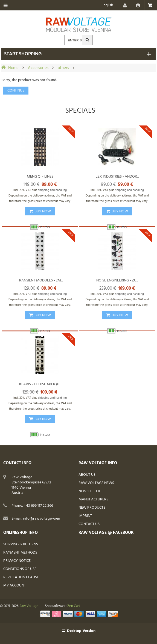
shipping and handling (52, 190)
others (63, 68)
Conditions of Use (20, 569)
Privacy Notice (17, 561)
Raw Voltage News (96, 483)
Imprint (85, 516)
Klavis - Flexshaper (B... (40, 384)
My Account (15, 585)
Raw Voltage (29, 606)
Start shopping (23, 54)
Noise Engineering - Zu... (117, 280)
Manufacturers (93, 499)
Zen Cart (74, 606)
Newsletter (89, 491)
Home (13, 68)
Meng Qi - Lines (40, 177)
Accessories (38, 68)
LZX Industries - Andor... (117, 177)
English (107, 5)
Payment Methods (20, 553)
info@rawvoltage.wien (42, 519)
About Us (87, 475)
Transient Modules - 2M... (40, 280)
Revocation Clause (21, 577)
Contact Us (89, 524)
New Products (92, 508)
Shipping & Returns (21, 544)
